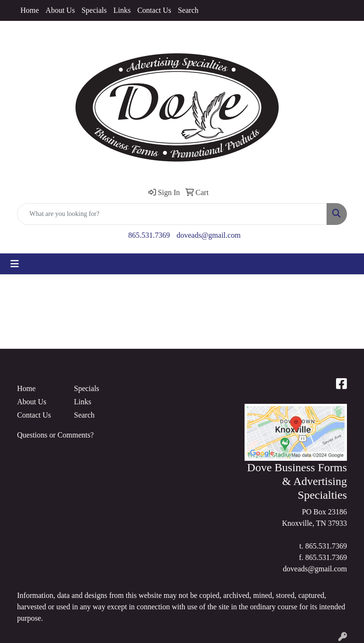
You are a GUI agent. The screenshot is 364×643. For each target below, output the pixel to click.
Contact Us (155, 10)
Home (30, 10)
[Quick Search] (172, 214)
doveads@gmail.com (208, 235)
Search (188, 10)
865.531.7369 (149, 235)
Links (122, 10)
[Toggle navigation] (15, 264)
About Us (60, 10)
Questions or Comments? (55, 435)
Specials (94, 10)
